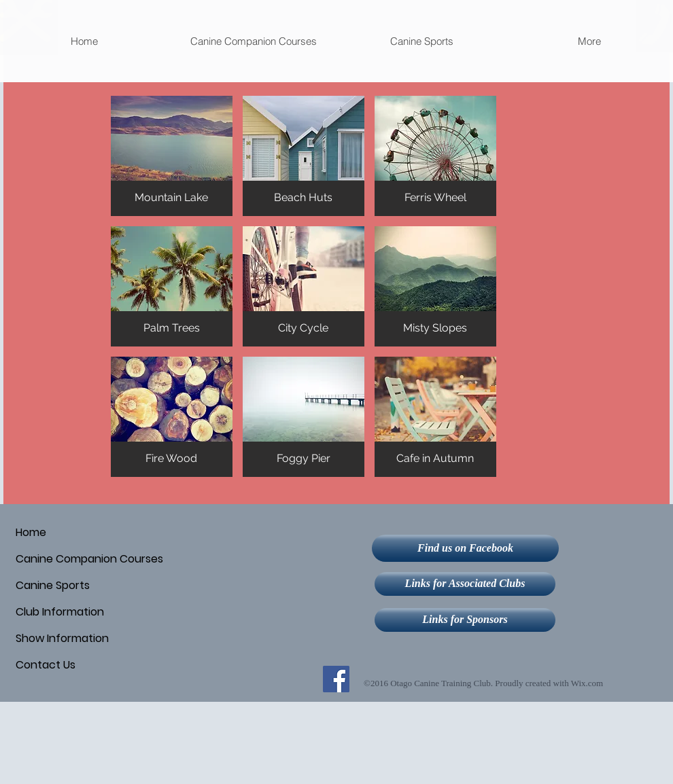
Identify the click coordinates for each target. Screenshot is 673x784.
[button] (253, 41)
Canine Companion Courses (89, 559)
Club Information (60, 612)
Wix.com (587, 683)
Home (31, 532)
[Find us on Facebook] (465, 548)
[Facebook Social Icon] (336, 679)
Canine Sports (53, 585)
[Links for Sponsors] (465, 620)
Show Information (62, 638)
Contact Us (46, 665)
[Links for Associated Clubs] (465, 584)
